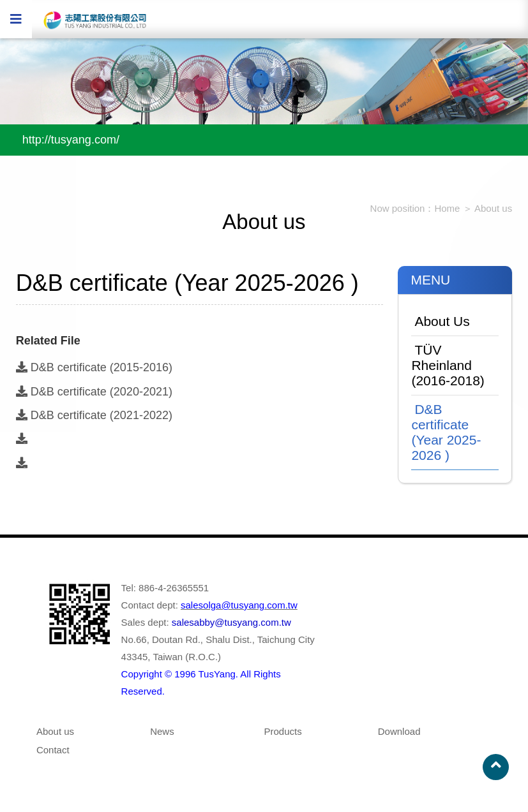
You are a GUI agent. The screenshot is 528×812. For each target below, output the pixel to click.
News (162, 731)
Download (399, 731)
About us (493, 208)
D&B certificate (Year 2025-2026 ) (446, 432)
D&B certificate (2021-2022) (94, 415)
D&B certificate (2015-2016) (94, 367)
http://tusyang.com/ (71, 140)
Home (447, 208)
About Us (442, 321)
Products (283, 731)
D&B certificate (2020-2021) (94, 392)
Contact (53, 750)
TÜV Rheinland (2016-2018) (448, 365)
